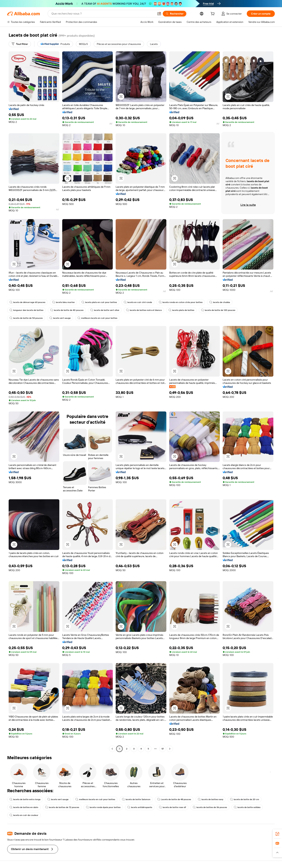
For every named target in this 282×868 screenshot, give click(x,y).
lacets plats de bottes (181, 310)
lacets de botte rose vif (172, 807)
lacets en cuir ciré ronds (138, 302)
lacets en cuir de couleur (24, 815)
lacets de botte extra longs (25, 799)
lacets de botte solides (247, 807)
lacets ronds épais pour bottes (103, 807)
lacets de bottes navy (211, 799)
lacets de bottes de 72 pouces (62, 807)
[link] (277, 834)
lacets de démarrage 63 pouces (27, 302)
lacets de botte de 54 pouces (26, 318)
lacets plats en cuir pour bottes (99, 302)
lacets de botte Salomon (136, 799)
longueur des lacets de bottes (26, 310)
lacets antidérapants (140, 807)
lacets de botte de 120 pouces (218, 310)
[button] (159, 14)
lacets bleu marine (63, 302)
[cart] (213, 14)
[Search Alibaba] (103, 14)
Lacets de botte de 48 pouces (174, 799)
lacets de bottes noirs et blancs (144, 310)
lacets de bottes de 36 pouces (210, 807)
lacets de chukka (220, 302)
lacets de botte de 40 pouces (67, 310)
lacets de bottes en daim (24, 807)
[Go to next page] (170, 749)
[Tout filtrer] (20, 44)
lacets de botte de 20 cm (245, 799)
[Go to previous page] (112, 749)
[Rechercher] (175, 14)
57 (163, 749)
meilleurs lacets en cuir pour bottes (97, 318)
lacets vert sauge (60, 318)
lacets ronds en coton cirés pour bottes (181, 302)
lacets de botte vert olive (105, 310)
